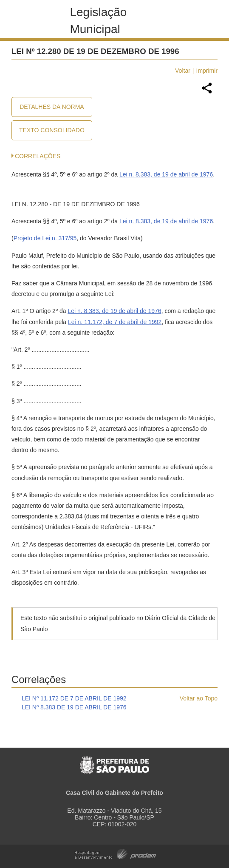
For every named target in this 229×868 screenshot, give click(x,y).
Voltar (183, 71)
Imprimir (207, 71)
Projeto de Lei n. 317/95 (45, 238)
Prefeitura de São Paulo (114, 761)
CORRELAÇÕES (38, 156)
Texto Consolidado (52, 130)
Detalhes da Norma (52, 107)
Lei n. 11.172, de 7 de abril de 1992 (115, 322)
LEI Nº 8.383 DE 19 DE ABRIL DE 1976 (74, 707)
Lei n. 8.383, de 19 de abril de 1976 (166, 174)
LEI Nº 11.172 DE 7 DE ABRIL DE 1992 (74, 698)
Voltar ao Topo (199, 698)
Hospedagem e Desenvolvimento (115, 853)
